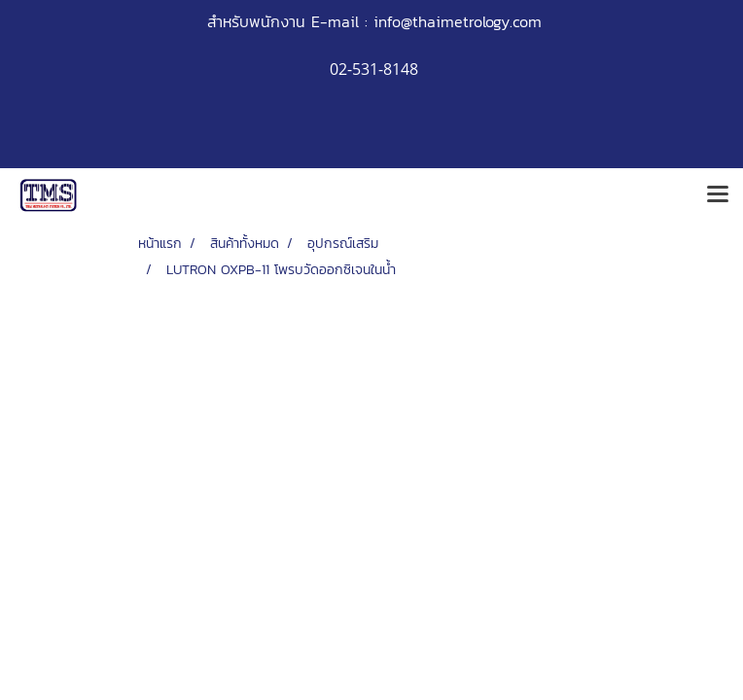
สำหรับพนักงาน (256, 21)
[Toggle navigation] (718, 195)
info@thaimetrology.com (458, 21)
